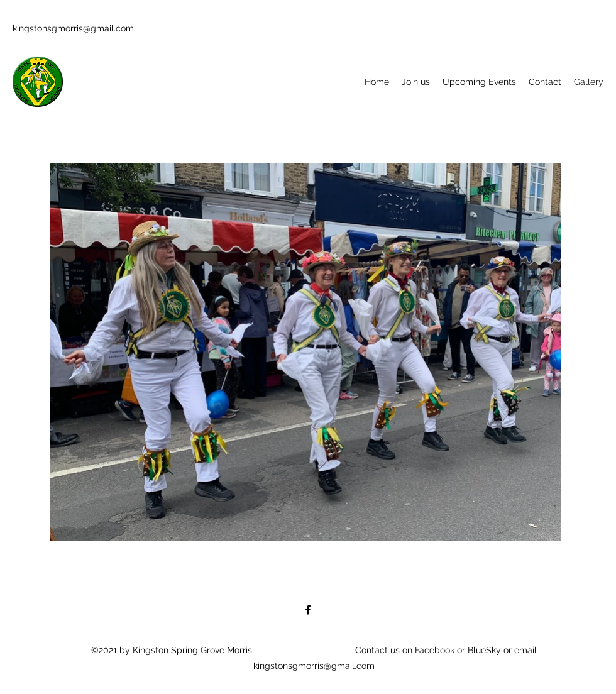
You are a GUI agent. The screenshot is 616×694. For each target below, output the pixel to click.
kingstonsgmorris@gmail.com (73, 28)
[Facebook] (308, 610)
